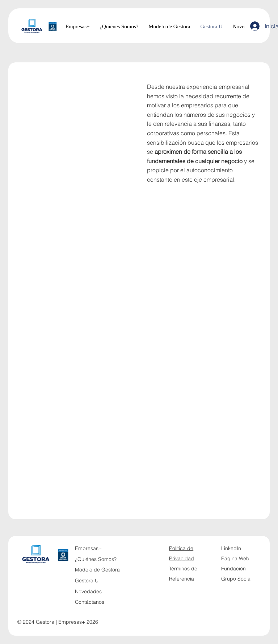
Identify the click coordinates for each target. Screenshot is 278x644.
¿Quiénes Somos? (96, 559)
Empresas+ (88, 548)
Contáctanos (90, 602)
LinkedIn (231, 548)
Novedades (88, 591)
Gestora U (87, 581)
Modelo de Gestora (97, 570)
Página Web (235, 558)
